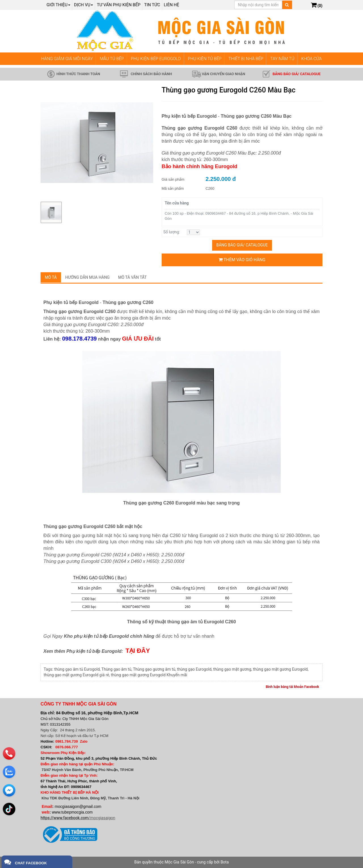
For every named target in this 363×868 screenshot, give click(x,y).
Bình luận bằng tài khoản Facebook (292, 687)
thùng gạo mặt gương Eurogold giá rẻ (76, 675)
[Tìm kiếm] (287, 5)
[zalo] (9, 770)
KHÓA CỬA (311, 59)
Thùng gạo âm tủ (116, 669)
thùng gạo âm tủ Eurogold (77, 669)
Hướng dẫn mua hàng (87, 277)
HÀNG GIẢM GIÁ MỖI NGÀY (67, 59)
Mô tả (51, 277)
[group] (97, 142)
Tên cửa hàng (177, 203)
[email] (9, 788)
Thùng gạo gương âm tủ (154, 669)
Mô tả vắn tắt (133, 277)
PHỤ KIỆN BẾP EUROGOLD (156, 59)
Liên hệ (172, 5)
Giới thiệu (58, 5)
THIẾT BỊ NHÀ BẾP (246, 59)
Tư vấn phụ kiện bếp (119, 5)
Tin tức (152, 5)
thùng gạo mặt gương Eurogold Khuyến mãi (149, 675)
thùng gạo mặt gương (232, 669)
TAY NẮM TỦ (282, 59)
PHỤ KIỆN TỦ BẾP (205, 59)
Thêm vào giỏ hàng (242, 260)
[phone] (9, 751)
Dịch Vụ (84, 5)
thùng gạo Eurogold (194, 669)
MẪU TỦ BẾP (112, 59)
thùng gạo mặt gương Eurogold (280, 669)
